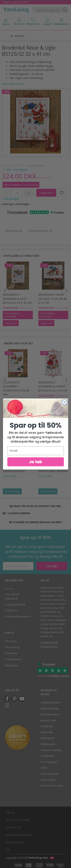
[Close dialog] (64, 406)
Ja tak (36, 466)
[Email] (36, 455)
